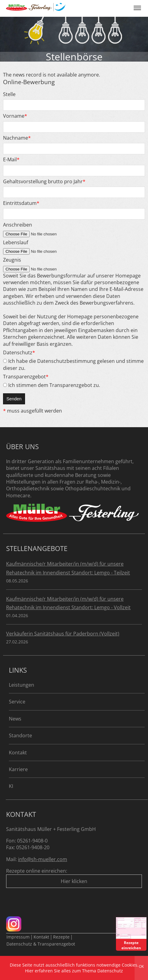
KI (11, 786)
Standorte (20, 735)
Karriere (18, 769)
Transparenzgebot (26, 377)
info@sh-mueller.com (43, 859)
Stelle (9, 94)
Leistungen (22, 685)
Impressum (18, 937)
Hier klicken (74, 881)
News (15, 719)
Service (17, 702)
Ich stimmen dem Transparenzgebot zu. (52, 385)
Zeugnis (12, 260)
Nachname (17, 138)
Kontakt (18, 753)
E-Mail (11, 159)
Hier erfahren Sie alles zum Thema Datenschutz (74, 971)
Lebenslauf (16, 242)
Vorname (15, 116)
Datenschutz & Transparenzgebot (41, 944)
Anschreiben (18, 225)
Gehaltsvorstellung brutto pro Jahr (44, 181)
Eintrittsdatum (21, 203)
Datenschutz (19, 352)
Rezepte (61, 937)
